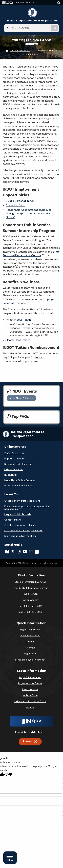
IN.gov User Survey (30, 630)
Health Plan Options (18, 340)
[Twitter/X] (13, 552)
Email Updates (30, 689)
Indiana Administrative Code (30, 701)
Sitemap (30, 648)
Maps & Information (30, 677)
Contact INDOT (13, 520)
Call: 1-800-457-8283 (30, 606)
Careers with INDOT (20, 51)
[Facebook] (7, 552)
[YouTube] (25, 552)
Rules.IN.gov (11, 475)
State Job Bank (15, 205)
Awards (30, 707)
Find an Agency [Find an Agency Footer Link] (30, 600)
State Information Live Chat (30, 582)
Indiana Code (30, 695)
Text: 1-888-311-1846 (30, 612)
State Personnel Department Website (31, 254)
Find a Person (30, 594)
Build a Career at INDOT (20, 201)
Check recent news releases (20, 525)
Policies (30, 642)
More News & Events (21, 398)
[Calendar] (37, 552)
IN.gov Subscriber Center (18, 486)
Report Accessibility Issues (30, 732)
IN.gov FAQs (30, 654)
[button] (59, 3)
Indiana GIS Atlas (14, 469)
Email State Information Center (30, 588)
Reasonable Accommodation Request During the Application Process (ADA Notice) (29, 214)
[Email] (31, 552)
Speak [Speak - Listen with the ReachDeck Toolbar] (30, 742)
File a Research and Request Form (23, 530)
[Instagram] (19, 552)
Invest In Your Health (18, 320)
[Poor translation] (8, 775)
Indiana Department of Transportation (32, 21)
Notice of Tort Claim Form (19, 464)
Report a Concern (14, 459)
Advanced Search (30, 636)
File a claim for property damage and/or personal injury (27, 508)
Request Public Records (18, 514)
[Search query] (30, 28)
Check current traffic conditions (22, 501)
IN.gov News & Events (30, 683)
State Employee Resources (30, 660)
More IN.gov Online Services (20, 480)
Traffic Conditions (14, 453)
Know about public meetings (20, 536)
